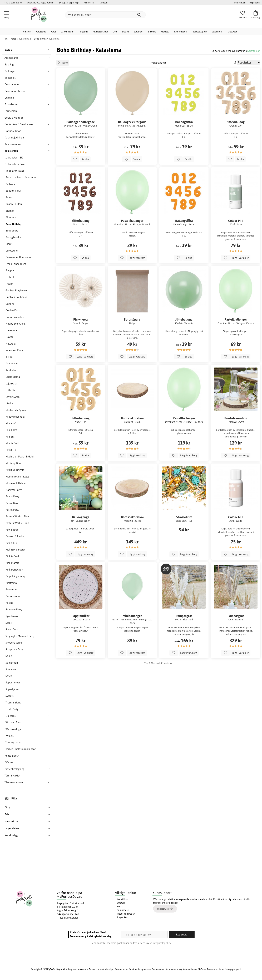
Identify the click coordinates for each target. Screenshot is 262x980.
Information (240, 3)
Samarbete (123, 910)
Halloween (232, 32)
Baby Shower (67, 32)
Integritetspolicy (126, 914)
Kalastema (41, 32)
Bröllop (125, 32)
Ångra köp (122, 917)
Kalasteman (254, 51)
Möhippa (165, 32)
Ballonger (139, 32)
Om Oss (121, 903)
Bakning (152, 32)
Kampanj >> (105, 3)
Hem (5, 39)
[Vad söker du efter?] (105, 15)
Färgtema (83, 32)
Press (120, 906)
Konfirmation (180, 32)
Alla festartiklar (100, 32)
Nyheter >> (89, 3)
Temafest (27, 32)
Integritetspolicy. (162, 943)
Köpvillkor (122, 899)
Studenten (217, 32)
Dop (115, 32)
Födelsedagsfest (199, 32)
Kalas (53, 32)
